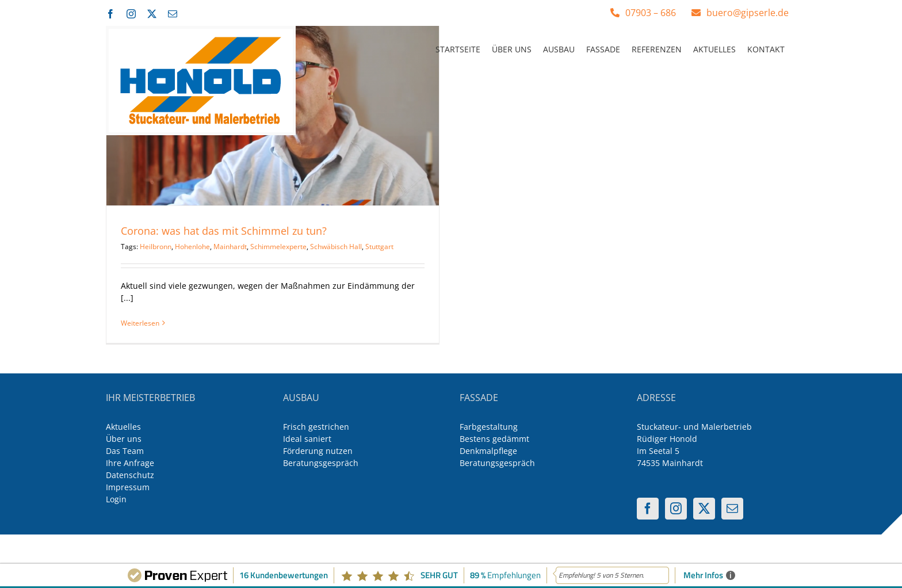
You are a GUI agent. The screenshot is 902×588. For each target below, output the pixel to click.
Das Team (125, 451)
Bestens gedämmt (494, 439)
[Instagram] (676, 509)
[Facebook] (648, 509)
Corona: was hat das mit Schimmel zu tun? (224, 231)
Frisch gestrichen (316, 427)
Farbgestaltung (489, 427)
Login (116, 499)
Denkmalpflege (488, 451)
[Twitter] (704, 509)
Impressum (128, 487)
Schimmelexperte (278, 247)
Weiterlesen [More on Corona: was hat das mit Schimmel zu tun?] (140, 323)
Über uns (124, 439)
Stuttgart (379, 247)
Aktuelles (123, 427)
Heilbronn (156, 247)
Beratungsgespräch (321, 463)
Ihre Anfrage (130, 463)
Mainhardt (230, 247)
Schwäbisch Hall (336, 247)
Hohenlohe (192, 247)
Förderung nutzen (318, 451)
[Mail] (732, 509)
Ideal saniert (307, 439)
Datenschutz (130, 475)
